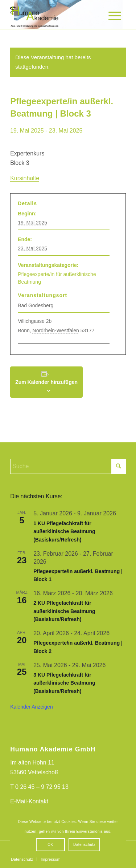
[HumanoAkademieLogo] (56, 15)
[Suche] (68, 466)
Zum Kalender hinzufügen (46, 382)
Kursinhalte (25, 178)
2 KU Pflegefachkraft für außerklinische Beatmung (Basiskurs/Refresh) (64, 611)
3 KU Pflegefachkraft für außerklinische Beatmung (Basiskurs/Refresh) (64, 683)
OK (50, 845)
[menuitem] (112, 16)
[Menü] (112, 16)
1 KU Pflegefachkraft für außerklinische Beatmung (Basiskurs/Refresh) (64, 532)
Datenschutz (84, 845)
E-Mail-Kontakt (29, 801)
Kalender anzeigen (32, 707)
